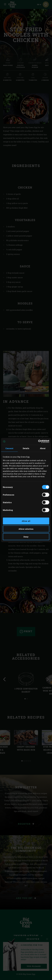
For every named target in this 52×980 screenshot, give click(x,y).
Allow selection (26, 529)
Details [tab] (26, 448)
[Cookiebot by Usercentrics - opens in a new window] (38, 441)
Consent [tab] (9, 448)
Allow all (26, 521)
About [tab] (43, 448)
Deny (26, 537)
